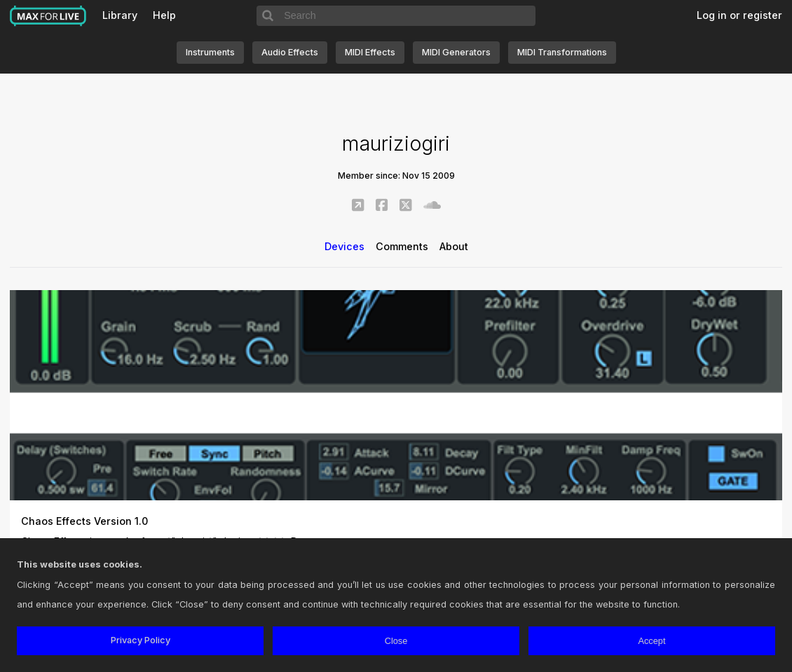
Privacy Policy (141, 640)
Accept (651, 641)
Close (396, 641)
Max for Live (48, 16)
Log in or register (739, 15)
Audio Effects (290, 52)
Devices (344, 246)
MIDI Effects (370, 52)
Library (120, 15)
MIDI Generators (456, 52)
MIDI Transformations (562, 52)
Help (164, 15)
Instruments (210, 52)
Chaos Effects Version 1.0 (84, 521)
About (454, 246)
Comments (402, 246)
